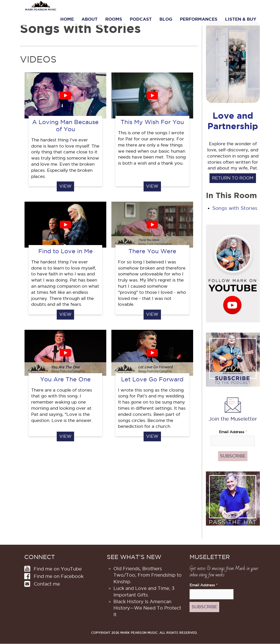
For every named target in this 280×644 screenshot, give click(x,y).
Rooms (114, 19)
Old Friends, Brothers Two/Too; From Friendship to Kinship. (148, 575)
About (90, 19)
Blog (166, 19)
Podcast (141, 19)
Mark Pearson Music (41, 10)
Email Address (233, 432)
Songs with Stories (235, 208)
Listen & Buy (241, 19)
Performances (199, 19)
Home (67, 19)
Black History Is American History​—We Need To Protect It (147, 608)
